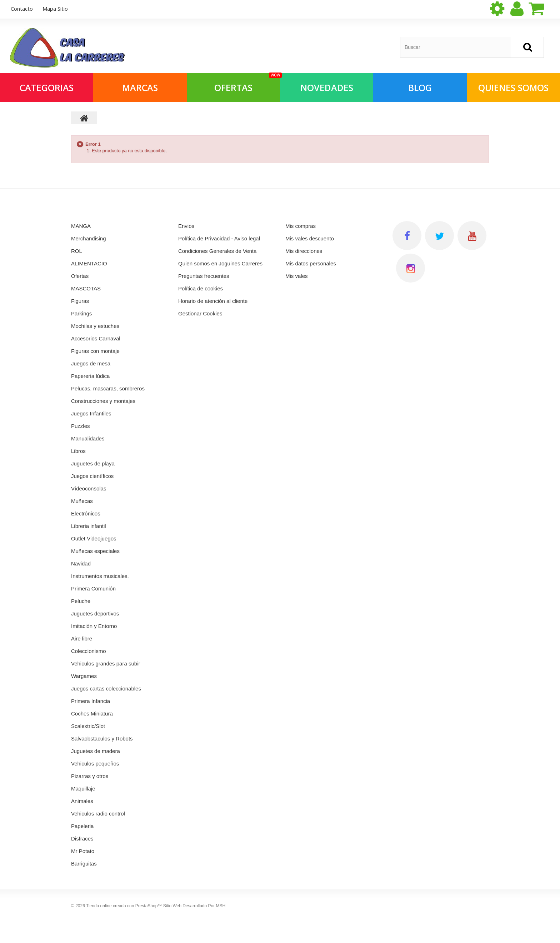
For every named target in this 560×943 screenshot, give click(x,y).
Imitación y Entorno (94, 626)
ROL (77, 251)
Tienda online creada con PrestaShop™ (124, 906)
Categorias (47, 88)
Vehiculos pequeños (95, 764)
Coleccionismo (89, 651)
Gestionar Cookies (200, 313)
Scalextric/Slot (88, 726)
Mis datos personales (311, 263)
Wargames (84, 676)
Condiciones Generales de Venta (217, 251)
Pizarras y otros (90, 776)
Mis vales (297, 276)
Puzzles (81, 426)
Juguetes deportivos (95, 613)
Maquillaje (83, 789)
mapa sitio (55, 9)
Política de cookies (201, 288)
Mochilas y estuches (95, 326)
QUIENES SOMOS (513, 88)
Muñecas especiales (95, 551)
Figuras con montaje (95, 351)
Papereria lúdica (90, 376)
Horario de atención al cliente (213, 301)
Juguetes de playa (93, 463)
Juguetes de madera (96, 751)
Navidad (81, 563)
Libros (78, 451)
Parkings (81, 313)
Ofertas (80, 276)
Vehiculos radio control (98, 814)
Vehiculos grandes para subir (106, 663)
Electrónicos (86, 513)
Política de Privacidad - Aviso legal (219, 238)
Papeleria (82, 826)
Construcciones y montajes (103, 401)
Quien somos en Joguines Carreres (220, 263)
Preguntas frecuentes (204, 276)
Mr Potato (83, 851)
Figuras (80, 301)
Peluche (81, 601)
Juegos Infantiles (91, 413)
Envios (186, 226)
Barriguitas (84, 864)
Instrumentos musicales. (100, 576)
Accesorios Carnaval (96, 338)
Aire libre (82, 638)
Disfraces (82, 839)
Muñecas (82, 501)
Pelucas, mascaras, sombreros (108, 388)
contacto (22, 9)
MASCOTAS (86, 288)
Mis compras (301, 226)
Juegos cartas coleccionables (106, 688)
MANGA (81, 226)
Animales (82, 801)
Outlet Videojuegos (94, 538)
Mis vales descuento (310, 238)
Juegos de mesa (91, 363)
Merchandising (89, 238)
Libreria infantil (89, 526)
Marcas (140, 88)
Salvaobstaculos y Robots (102, 739)
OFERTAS (247, 83)
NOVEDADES (327, 88)
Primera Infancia (91, 701)
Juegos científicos (92, 476)
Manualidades (88, 438)
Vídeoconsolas (89, 488)
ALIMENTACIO (89, 263)
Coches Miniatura (92, 714)
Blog (420, 88)
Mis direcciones (304, 251)
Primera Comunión (93, 588)
